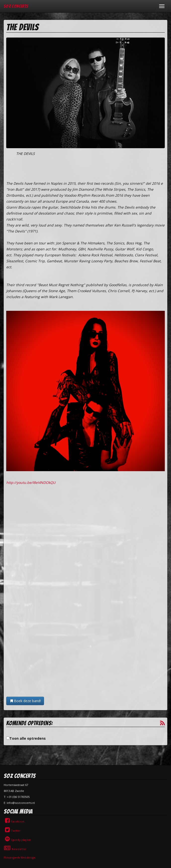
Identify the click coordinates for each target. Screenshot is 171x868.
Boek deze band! (25, 701)
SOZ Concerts (16, 6)
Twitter (12, 831)
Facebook (14, 821)
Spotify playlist (17, 840)
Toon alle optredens (28, 738)
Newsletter (15, 849)
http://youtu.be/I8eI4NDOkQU (31, 482)
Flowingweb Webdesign (20, 857)
